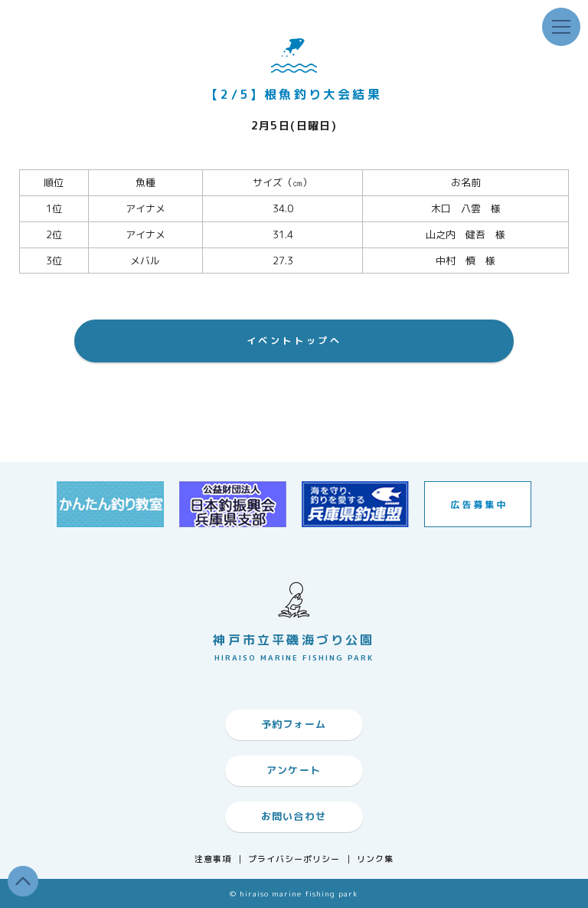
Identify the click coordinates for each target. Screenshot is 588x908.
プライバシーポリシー (294, 859)
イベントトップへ (294, 341)
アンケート (294, 770)
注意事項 (213, 859)
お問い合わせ (294, 816)
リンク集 (375, 859)
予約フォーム (294, 724)
